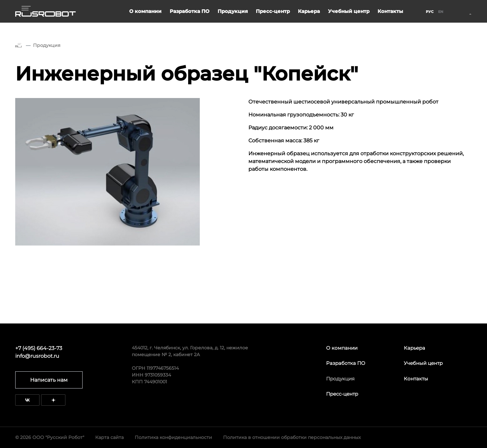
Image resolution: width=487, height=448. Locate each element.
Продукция (233, 11)
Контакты (390, 11)
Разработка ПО (190, 11)
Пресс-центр (273, 11)
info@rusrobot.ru (37, 356)
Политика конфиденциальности (173, 437)
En (441, 12)
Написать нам (49, 380)
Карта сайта (109, 437)
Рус (430, 12)
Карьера (309, 11)
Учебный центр (349, 11)
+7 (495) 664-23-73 (39, 348)
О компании (145, 11)
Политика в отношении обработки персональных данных (292, 437)
